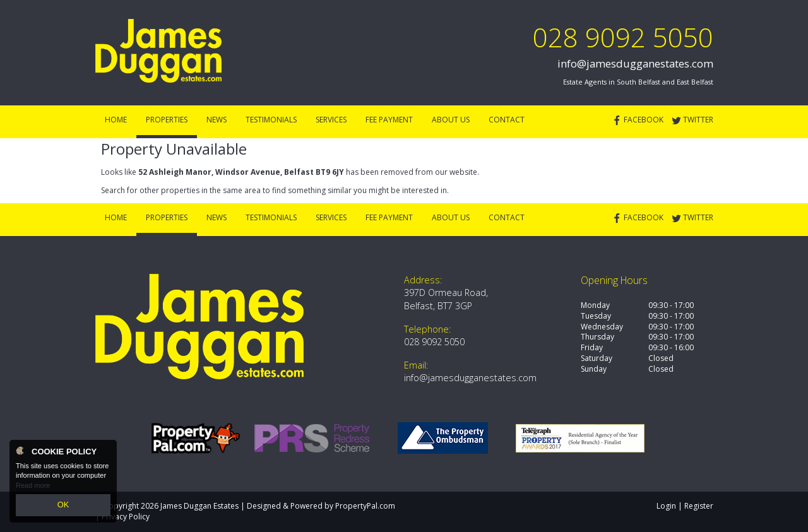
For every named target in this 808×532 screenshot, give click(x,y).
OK (63, 506)
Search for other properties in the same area (181, 190)
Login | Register (685, 506)
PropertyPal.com (365, 506)
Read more (33, 488)
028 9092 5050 (623, 37)
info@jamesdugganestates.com (635, 63)
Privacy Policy (126, 517)
